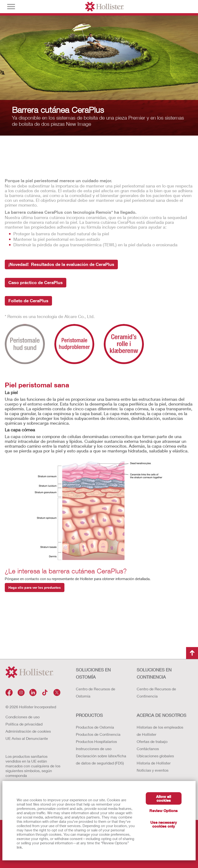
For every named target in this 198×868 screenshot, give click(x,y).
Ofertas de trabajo (152, 741)
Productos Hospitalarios (96, 741)
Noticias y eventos (153, 770)
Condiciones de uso (23, 717)
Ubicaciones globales (155, 756)
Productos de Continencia (98, 734)
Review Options (164, 810)
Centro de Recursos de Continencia (156, 692)
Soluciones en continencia (154, 673)
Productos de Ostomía (95, 727)
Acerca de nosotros (162, 715)
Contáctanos (148, 749)
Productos (89, 715)
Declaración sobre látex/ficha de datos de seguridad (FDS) (101, 759)
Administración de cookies (28, 731)
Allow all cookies (164, 798)
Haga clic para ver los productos (35, 587)
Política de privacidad (24, 724)
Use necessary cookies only (164, 824)
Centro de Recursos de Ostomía (96, 692)
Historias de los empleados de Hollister (160, 731)
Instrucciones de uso (94, 749)
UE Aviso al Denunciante (27, 738)
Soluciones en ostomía (93, 673)
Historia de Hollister (154, 763)
